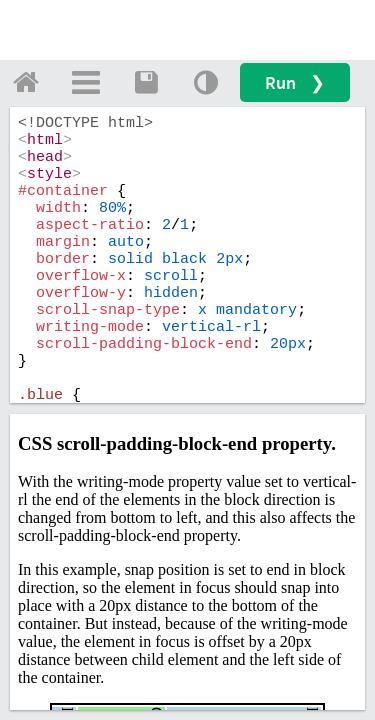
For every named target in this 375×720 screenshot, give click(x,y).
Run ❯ (295, 82)
